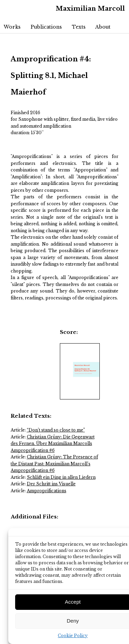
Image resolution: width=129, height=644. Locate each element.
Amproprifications (47, 491)
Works (12, 27)
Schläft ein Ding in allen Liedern (61, 477)
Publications (46, 27)
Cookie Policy (73, 636)
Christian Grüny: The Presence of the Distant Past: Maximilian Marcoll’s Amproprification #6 (54, 464)
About (103, 27)
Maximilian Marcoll (90, 9)
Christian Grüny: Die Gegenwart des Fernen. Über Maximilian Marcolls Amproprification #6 (53, 444)
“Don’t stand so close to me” (56, 430)
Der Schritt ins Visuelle (51, 484)
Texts (79, 27)
